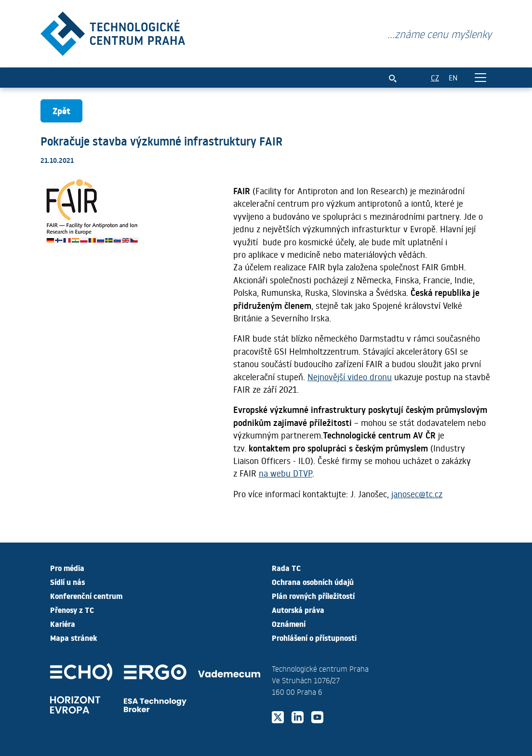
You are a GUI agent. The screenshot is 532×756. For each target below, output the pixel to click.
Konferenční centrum (86, 596)
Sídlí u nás (67, 582)
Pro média (67, 568)
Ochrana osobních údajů (313, 582)
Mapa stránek (73, 637)
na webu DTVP (286, 473)
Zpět (61, 111)
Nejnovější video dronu (350, 377)
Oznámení (289, 623)
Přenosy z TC (72, 610)
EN (453, 77)
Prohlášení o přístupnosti (314, 637)
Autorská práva (298, 610)
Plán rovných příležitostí (313, 596)
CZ (435, 77)
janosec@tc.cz (417, 494)
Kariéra (63, 623)
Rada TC (286, 568)
